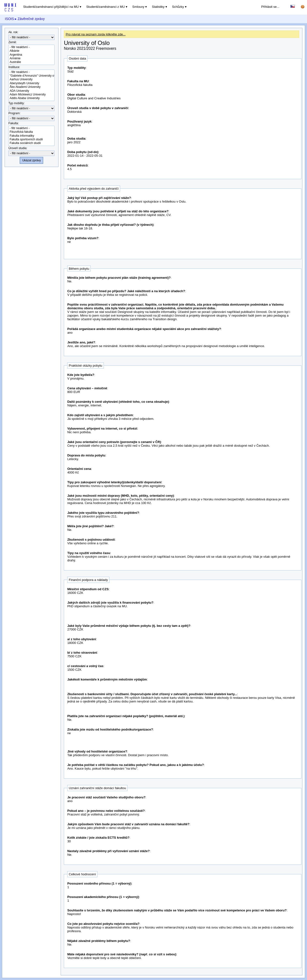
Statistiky (158, 7)
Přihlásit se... (270, 7)
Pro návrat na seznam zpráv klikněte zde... (96, 34)
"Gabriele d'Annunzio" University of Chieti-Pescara (31, 76)
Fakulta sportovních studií (31, 139)
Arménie (31, 58)
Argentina (31, 55)
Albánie (31, 51)
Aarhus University (31, 79)
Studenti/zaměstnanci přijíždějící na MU (51, 7)
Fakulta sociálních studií (31, 143)
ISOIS (9, 19)
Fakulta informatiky (31, 136)
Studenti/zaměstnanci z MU (106, 7)
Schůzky (178, 7)
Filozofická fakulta (31, 132)
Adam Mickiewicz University (31, 95)
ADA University (31, 91)
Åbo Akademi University (31, 87)
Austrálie (31, 62)
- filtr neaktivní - (31, 47)
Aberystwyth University (31, 83)
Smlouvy (138, 7)
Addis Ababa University (31, 98)
